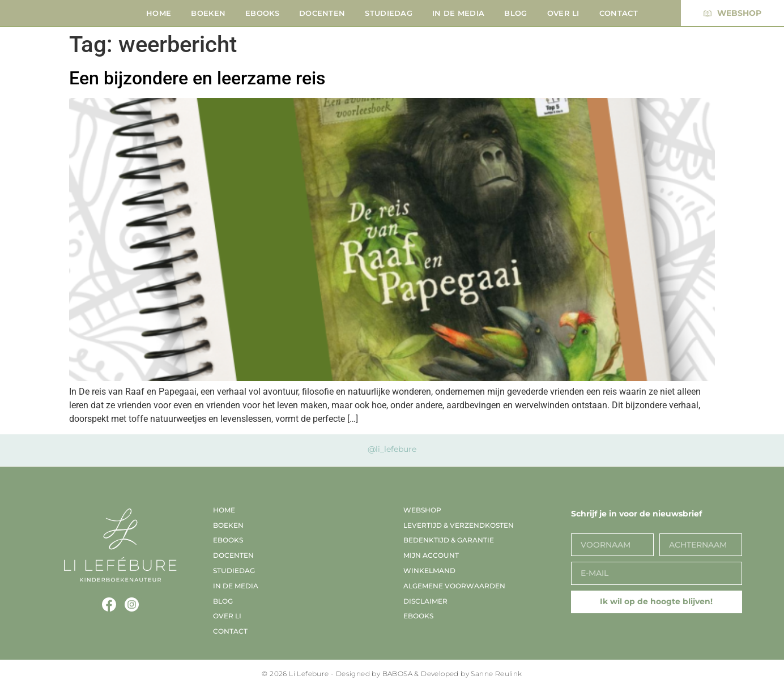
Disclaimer (425, 601)
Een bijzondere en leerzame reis (197, 78)
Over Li (563, 13)
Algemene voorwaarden (454, 586)
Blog (515, 13)
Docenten (322, 13)
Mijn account (431, 555)
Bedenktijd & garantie (449, 540)
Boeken (208, 13)
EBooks (262, 13)
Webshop (422, 510)
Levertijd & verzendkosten (459, 525)
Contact (619, 13)
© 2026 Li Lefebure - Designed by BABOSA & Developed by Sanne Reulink (392, 674)
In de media (458, 13)
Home (159, 13)
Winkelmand (429, 571)
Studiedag (389, 13)
